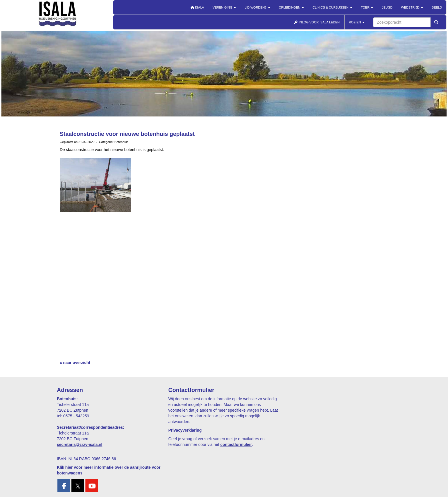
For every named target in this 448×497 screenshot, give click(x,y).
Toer (367, 7)
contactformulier (236, 444)
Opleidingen (291, 7)
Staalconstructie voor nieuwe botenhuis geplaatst (127, 134)
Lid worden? (257, 7)
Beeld (437, 7)
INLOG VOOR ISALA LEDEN (317, 22)
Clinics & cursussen (332, 7)
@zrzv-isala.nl (80, 444)
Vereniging (224, 7)
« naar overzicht (75, 363)
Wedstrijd (412, 7)
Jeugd (387, 7)
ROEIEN (357, 22)
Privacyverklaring (185, 430)
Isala (197, 7)
